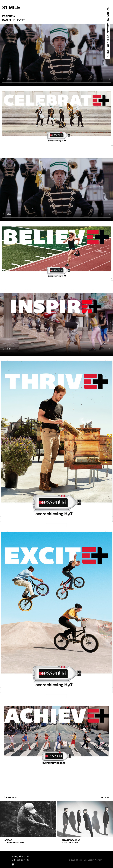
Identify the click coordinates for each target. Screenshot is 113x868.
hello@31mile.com (21, 856)
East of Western (95, 860)
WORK (108, 28)
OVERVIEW (108, 14)
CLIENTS (108, 41)
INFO (108, 53)
